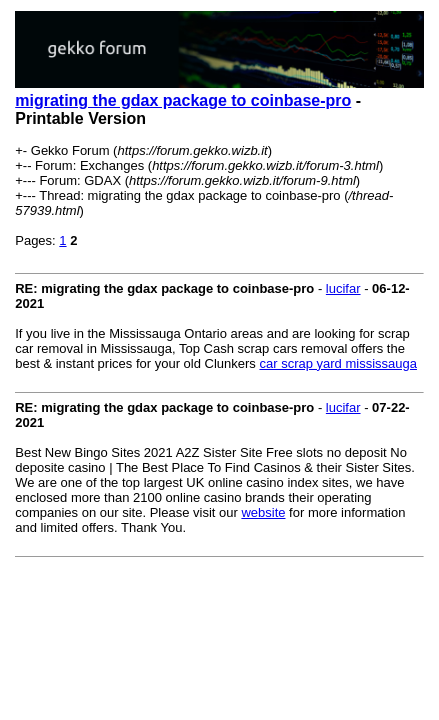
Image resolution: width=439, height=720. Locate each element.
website (263, 512)
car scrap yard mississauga (338, 363)
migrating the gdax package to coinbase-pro (183, 100)
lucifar (343, 288)
